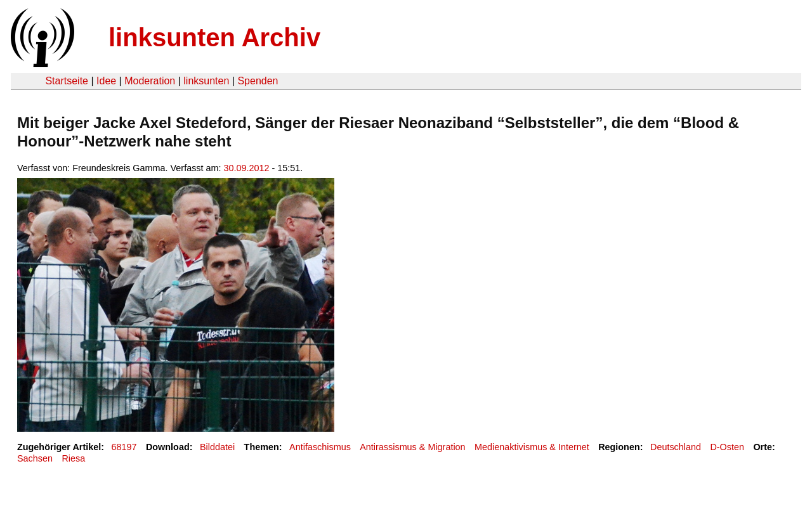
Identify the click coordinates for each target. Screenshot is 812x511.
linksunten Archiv (214, 37)
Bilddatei (217, 447)
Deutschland (676, 447)
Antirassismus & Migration (412, 447)
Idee (106, 81)
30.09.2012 (247, 168)
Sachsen (35, 458)
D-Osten (727, 447)
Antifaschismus (320, 447)
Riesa (73, 458)
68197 (124, 447)
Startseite (67, 81)
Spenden (258, 81)
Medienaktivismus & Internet (532, 447)
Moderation (150, 81)
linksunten (206, 81)
